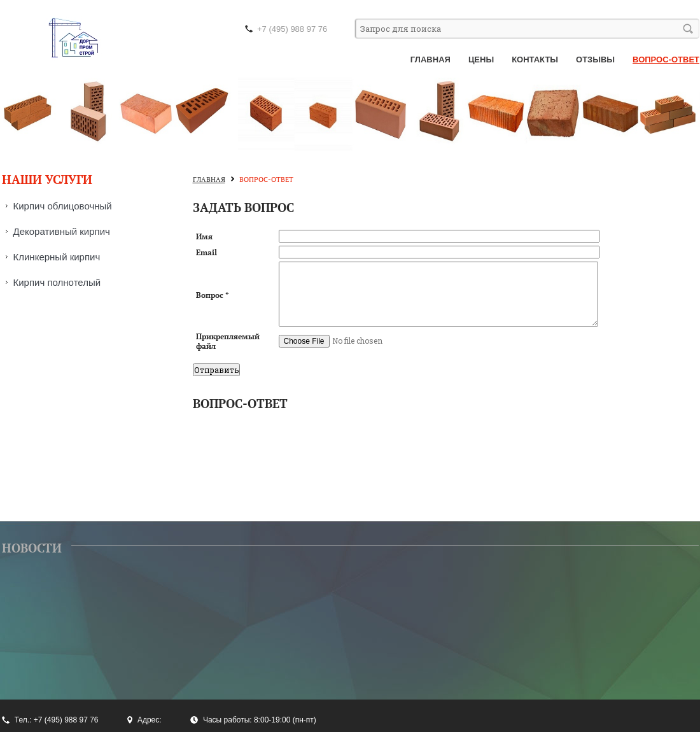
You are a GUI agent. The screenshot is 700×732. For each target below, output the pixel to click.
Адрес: (150, 720)
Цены (481, 60)
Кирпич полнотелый (57, 282)
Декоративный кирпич (62, 231)
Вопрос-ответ (666, 60)
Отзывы (595, 60)
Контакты (535, 60)
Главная (430, 60)
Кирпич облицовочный (63, 206)
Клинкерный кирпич (57, 257)
